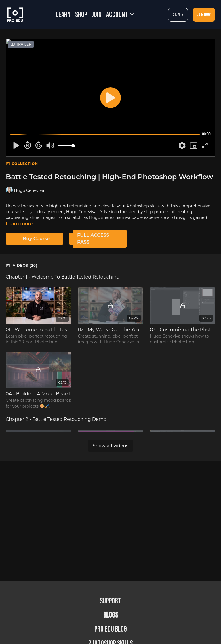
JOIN (97, 15)
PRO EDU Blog (111, 629)
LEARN (63, 15)
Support (110, 601)
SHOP (81, 15)
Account (120, 15)
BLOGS (111, 615)
